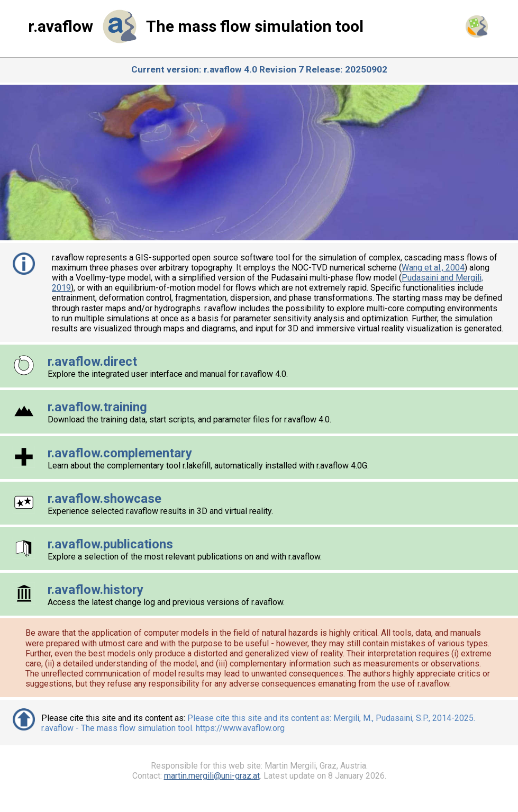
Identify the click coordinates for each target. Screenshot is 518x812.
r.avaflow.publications (110, 544)
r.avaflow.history (96, 590)
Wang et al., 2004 (433, 268)
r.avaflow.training (97, 407)
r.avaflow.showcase (104, 499)
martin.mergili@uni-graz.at (212, 776)
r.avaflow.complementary (120, 453)
